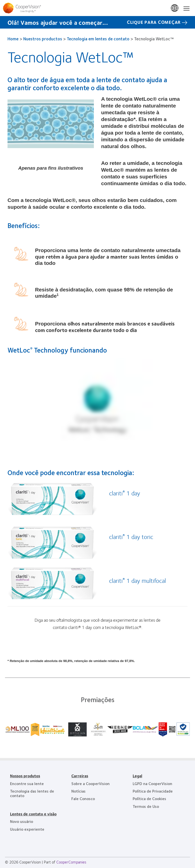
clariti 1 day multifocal (138, 580)
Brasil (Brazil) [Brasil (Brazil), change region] (175, 8)
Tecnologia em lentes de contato (98, 39)
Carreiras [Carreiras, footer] (80, 776)
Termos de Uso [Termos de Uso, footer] (146, 806)
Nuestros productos (43, 39)
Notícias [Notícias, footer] (78, 791)
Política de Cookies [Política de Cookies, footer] (149, 798)
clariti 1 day (125, 493)
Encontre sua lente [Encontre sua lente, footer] (27, 783)
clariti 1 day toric (131, 536)
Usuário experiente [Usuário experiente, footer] (27, 829)
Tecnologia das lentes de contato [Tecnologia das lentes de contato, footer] (32, 793)
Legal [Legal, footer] (137, 776)
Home (13, 39)
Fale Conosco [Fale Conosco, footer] (83, 798)
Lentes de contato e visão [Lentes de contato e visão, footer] (33, 814)
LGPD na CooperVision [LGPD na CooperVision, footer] (152, 783)
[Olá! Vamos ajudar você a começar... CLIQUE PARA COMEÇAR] (97, 22)
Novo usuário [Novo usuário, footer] (22, 821)
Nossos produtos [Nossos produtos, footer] (25, 776)
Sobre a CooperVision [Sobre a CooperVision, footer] (90, 783)
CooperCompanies (71, 862)
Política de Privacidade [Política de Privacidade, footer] (153, 791)
